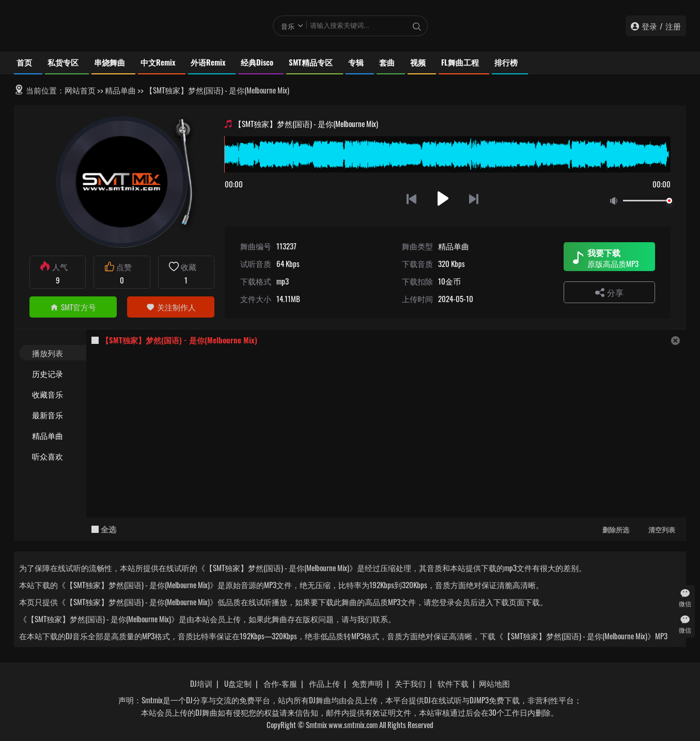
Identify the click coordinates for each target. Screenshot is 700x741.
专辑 (356, 62)
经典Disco (257, 62)
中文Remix (158, 62)
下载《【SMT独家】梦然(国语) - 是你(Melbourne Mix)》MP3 (574, 636)
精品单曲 (120, 90)
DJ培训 (201, 683)
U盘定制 (238, 683)
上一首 (411, 199)
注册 (673, 26)
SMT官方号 (73, 307)
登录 (649, 26)
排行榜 (506, 62)
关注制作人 (171, 307)
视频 (418, 62)
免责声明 (367, 683)
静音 (616, 201)
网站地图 (494, 683)
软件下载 (453, 683)
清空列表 (662, 529)
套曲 (387, 62)
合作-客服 (280, 683)
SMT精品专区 (311, 62)
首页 (24, 62)
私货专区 (63, 62)
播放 (443, 199)
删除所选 (616, 529)
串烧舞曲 (110, 62)
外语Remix (208, 62)
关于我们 (410, 683)
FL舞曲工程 (460, 62)
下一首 (475, 199)
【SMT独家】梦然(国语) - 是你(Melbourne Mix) (179, 340)
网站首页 (80, 90)
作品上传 (324, 683)
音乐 (288, 26)
